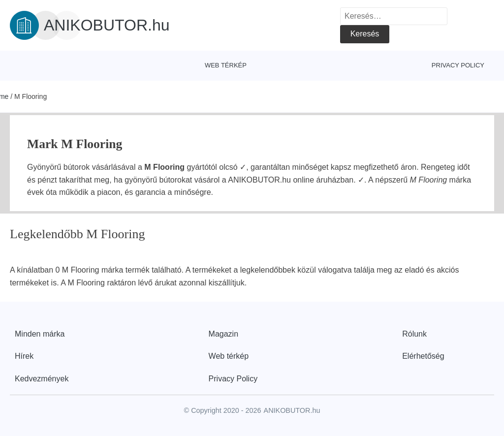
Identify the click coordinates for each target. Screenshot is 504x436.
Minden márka (40, 334)
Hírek (24, 356)
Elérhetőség (423, 356)
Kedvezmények (42, 379)
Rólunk (414, 334)
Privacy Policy (458, 65)
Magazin (223, 334)
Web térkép (226, 65)
